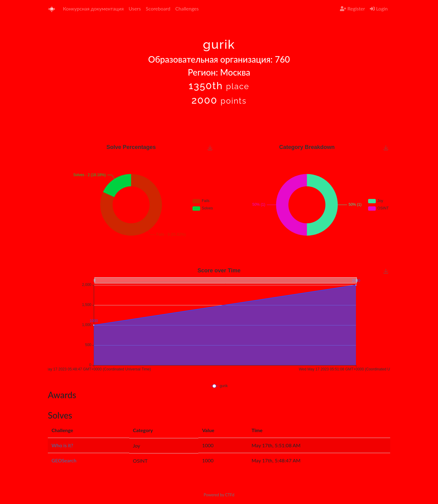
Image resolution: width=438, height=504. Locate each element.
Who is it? (62, 445)
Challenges (187, 8)
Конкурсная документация (93, 8)
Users (135, 8)
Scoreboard (158, 8)
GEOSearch (64, 460)
